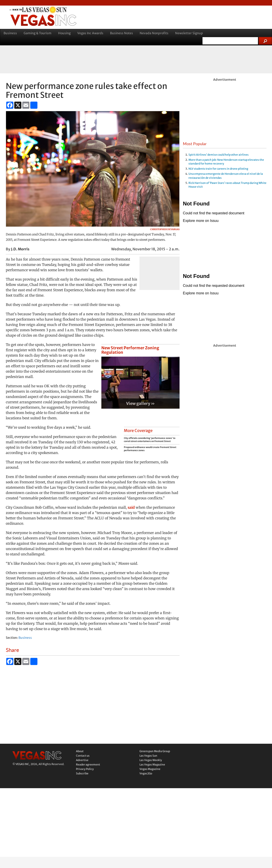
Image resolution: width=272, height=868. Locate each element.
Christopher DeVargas (165, 229)
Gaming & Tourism (38, 33)
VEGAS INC (22, 764)
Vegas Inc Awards (90, 33)
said (131, 507)
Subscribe (82, 773)
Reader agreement (88, 765)
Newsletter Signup (189, 33)
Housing (64, 33)
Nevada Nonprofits (154, 33)
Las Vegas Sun (148, 756)
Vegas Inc (66, 20)
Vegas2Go (146, 773)
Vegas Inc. (37, 755)
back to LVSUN (66, 10)
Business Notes (122, 33)
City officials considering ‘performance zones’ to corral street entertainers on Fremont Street (150, 440)
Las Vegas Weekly (151, 760)
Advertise (82, 760)
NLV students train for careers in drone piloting (218, 169)
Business (10, 33)
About (80, 751)
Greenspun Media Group (155, 751)
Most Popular (195, 144)
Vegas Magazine (150, 769)
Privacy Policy (85, 769)
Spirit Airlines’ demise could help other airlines (219, 155)
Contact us (83, 756)
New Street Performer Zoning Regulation (130, 350)
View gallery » (140, 403)
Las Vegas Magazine (152, 765)
